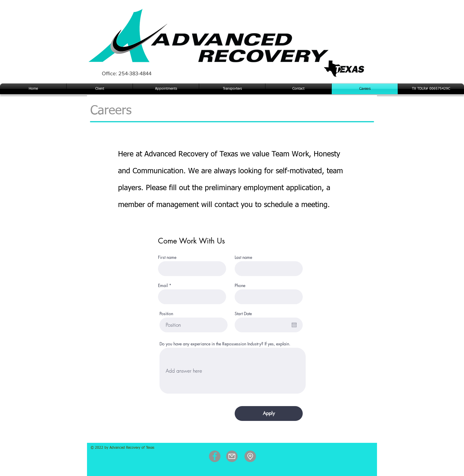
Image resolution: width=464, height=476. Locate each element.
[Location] (250, 456)
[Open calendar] (294, 325)
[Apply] (269, 414)
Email (163, 286)
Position (166, 314)
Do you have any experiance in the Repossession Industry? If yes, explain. (225, 344)
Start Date (243, 314)
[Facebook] (215, 456)
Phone (240, 286)
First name (167, 257)
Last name (243, 257)
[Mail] (232, 456)
